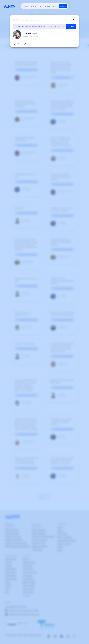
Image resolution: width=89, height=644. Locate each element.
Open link (71, 26)
